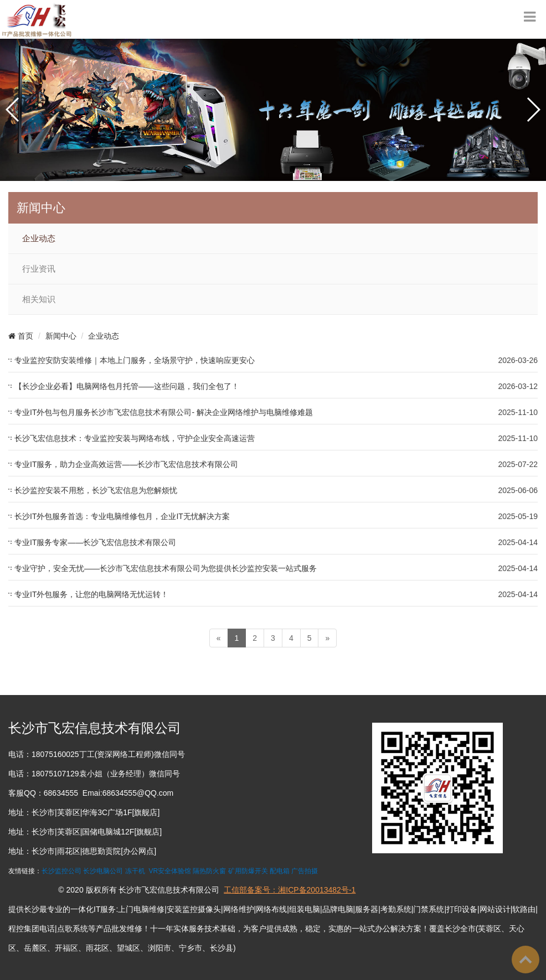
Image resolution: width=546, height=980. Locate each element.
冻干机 (135, 871)
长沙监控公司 (61, 871)
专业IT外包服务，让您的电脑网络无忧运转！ (91, 594)
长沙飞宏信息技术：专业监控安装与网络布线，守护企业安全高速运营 (135, 438)
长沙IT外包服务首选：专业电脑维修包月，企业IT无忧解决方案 (122, 516)
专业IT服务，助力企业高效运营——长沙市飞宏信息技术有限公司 (126, 464)
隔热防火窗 (209, 871)
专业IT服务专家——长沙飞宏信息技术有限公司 (95, 542)
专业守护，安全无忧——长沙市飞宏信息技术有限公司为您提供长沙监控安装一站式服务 (166, 568)
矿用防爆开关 (248, 871)
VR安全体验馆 (170, 871)
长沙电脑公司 (103, 871)
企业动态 (39, 238)
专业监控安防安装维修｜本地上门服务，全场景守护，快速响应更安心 (135, 360)
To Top (526, 960)
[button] (13, 110)
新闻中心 (61, 336)
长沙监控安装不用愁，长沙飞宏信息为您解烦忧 (96, 490)
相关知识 (39, 299)
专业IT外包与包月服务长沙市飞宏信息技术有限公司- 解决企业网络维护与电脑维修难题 (164, 412)
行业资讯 (39, 269)
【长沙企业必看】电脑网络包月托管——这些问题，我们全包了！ (127, 386)
